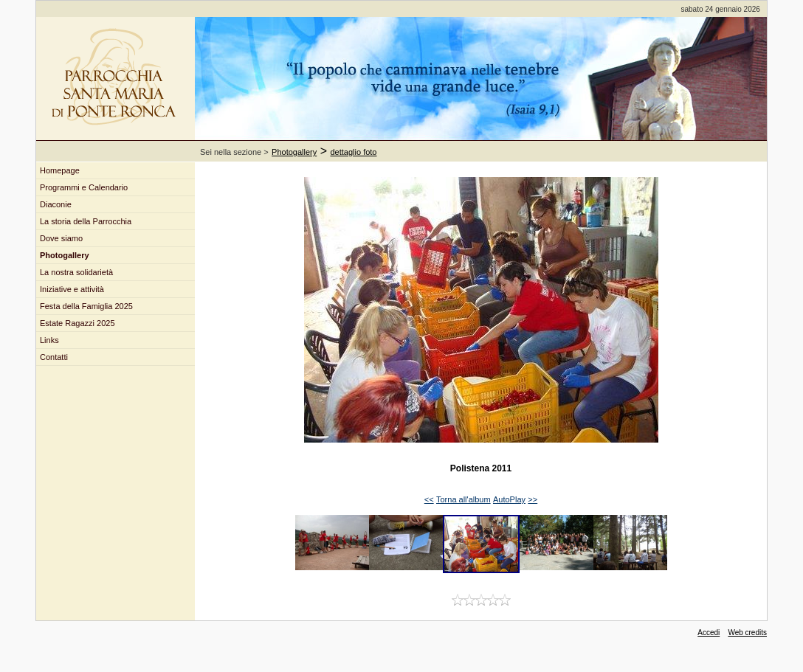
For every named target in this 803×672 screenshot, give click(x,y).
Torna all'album (463, 499)
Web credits (747, 633)
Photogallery (294, 152)
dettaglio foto (354, 152)
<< (429, 499)
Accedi (709, 633)
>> (533, 499)
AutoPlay (509, 499)
